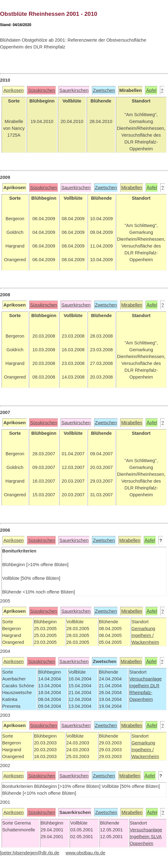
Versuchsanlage (145, 679)
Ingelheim (140, 686)
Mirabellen (132, 188)
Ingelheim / (143, 635)
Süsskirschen (41, 90)
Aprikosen (14, 90)
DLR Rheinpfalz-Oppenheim (144, 693)
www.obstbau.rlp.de (85, 853)
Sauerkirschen (74, 90)
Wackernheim (145, 642)
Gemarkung (143, 629)
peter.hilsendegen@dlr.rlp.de (30, 853)
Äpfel (151, 90)
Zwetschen (104, 90)
